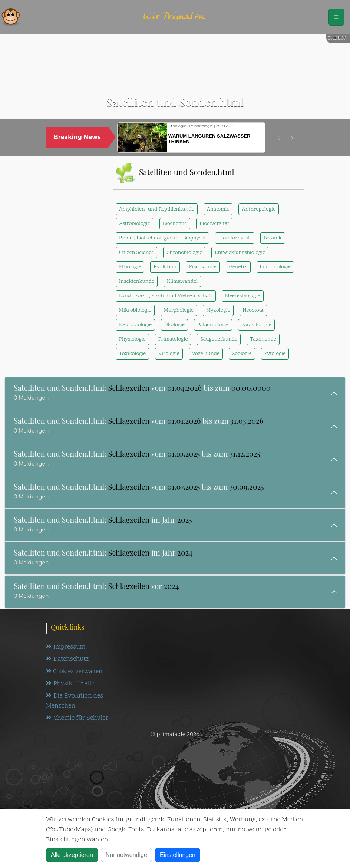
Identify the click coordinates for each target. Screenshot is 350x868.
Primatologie (173, 339)
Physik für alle (70, 684)
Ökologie (174, 325)
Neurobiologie (135, 325)
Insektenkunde (137, 281)
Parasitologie (256, 325)
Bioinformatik (235, 238)
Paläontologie (213, 325)
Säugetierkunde (219, 339)
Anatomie (218, 209)
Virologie (169, 354)
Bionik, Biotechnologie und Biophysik (162, 238)
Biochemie (175, 224)
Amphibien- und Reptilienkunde (157, 209)
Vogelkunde (206, 354)
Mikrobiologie (135, 310)
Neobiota (253, 310)
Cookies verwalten (74, 672)
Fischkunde (203, 267)
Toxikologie (132, 354)
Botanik (273, 238)
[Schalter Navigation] (336, 17)
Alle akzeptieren (72, 855)
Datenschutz (67, 659)
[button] (279, 138)
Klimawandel (182, 281)
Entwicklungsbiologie (240, 253)
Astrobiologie (135, 224)
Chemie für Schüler (77, 718)
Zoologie (242, 354)
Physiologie (132, 339)
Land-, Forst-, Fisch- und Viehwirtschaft (166, 296)
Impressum (66, 647)
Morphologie (179, 310)
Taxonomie (263, 339)
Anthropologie (258, 209)
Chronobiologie (184, 253)
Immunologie (275, 267)
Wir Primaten (174, 17)
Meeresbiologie (243, 296)
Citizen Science (136, 253)
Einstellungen (178, 855)
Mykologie (218, 310)
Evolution (165, 267)
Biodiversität (214, 224)
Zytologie (275, 354)
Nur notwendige (126, 855)
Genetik (238, 267)
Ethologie (130, 267)
